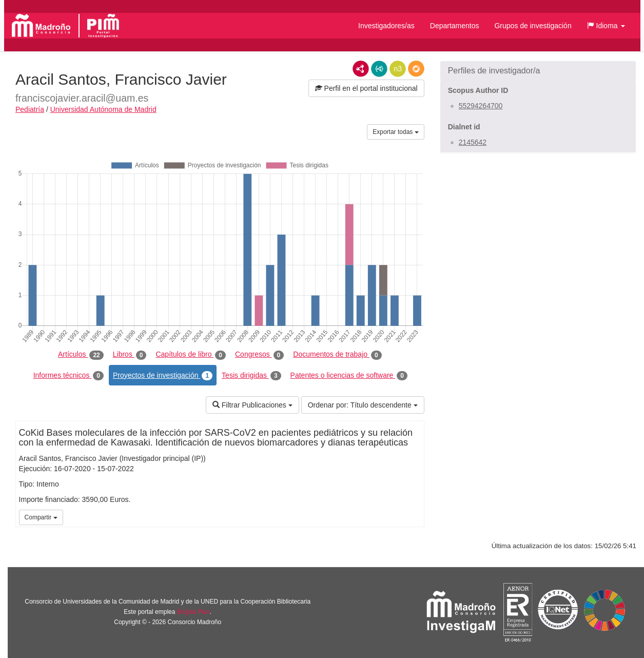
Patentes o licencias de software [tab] (349, 376)
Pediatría (30, 109)
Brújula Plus (193, 612)
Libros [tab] (130, 355)
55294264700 (481, 106)
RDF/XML (361, 69)
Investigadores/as (386, 26)
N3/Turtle (398, 69)
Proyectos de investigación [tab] (163, 376)
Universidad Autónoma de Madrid (103, 109)
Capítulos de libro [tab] (191, 355)
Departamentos (455, 26)
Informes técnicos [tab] (69, 376)
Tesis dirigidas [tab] (251, 376)
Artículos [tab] (81, 355)
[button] (606, 26)
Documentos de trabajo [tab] (337, 355)
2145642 (473, 142)
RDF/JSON (416, 69)
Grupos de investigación (533, 26)
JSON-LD (379, 69)
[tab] (538, 71)
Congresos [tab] (259, 355)
